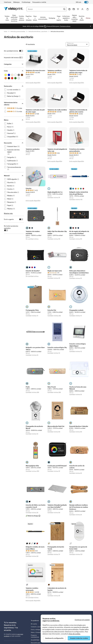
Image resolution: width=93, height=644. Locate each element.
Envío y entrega (36, 629)
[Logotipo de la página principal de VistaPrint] (14, 9)
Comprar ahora (65, 26)
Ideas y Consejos (36, 632)
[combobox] (45, 9)
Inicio (6, 31)
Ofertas (88, 18)
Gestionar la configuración (54, 638)
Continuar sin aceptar (82, 620)
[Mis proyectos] (74, 9)
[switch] (83, 2)
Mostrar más (8, 213)
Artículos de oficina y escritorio (38, 31)
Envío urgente (9, 219)
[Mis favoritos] (78, 9)
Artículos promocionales (18, 31)
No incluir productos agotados (11, 227)
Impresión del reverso (11, 57)
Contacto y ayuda (36, 627)
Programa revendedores (35, 636)
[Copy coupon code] (45, 26)
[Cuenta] (82, 9)
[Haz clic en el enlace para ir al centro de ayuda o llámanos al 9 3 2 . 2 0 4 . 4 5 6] (69, 9)
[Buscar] (64, 9)
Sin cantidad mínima (11, 51)
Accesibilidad (35, 640)
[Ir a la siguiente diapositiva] (90, 26)
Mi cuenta (34, 624)
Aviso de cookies (74, 634)
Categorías (8, 64)
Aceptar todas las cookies (79, 638)
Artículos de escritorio (57, 31)
